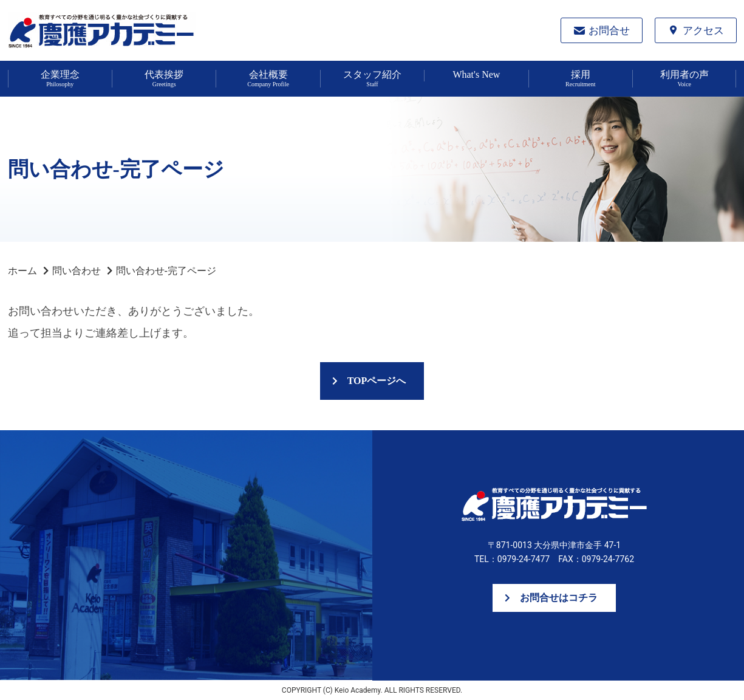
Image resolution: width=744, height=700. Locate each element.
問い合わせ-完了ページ (166, 271)
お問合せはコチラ (559, 598)
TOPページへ (377, 381)
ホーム (22, 271)
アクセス (703, 31)
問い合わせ (77, 271)
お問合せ (609, 31)
